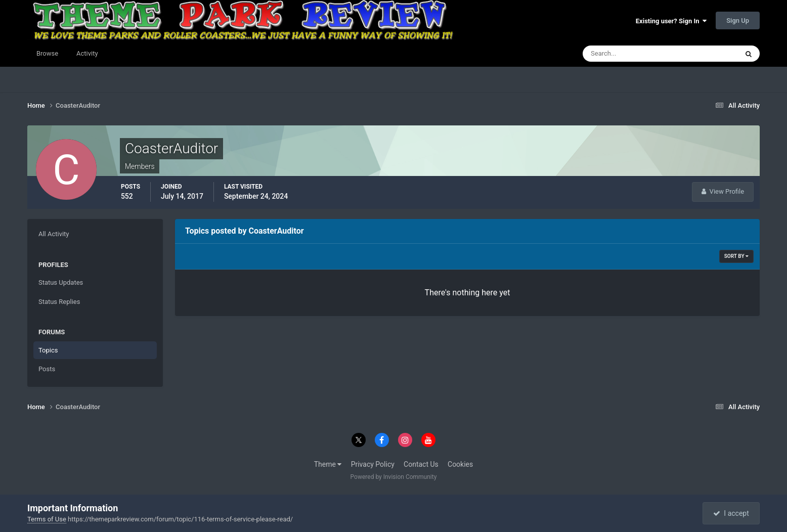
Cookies (460, 464)
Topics (48, 350)
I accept (731, 513)
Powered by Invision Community (394, 477)
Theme (328, 464)
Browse (47, 53)
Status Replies (59, 302)
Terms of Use (47, 519)
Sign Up (738, 20)
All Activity (54, 234)
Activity (87, 53)
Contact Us (421, 464)
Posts (47, 369)
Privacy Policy (373, 464)
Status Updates (61, 282)
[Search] (629, 54)
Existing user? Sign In (671, 21)
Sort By (736, 256)
